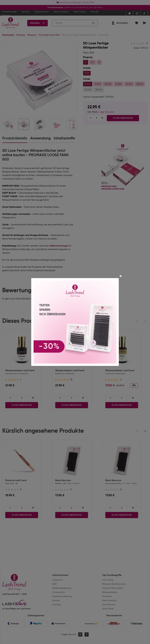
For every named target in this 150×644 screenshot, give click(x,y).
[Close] (121, 270)
